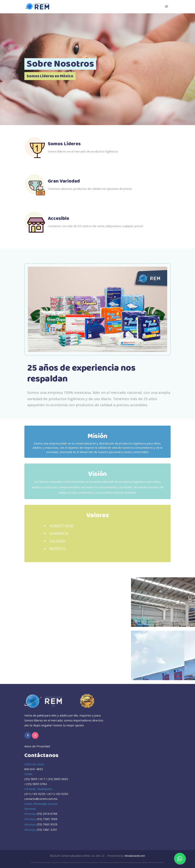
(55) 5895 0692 (58, 779)
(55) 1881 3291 (47, 830)
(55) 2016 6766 (47, 814)
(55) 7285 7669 (47, 819)
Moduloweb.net (135, 856)
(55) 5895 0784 (37, 784)
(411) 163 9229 (35, 794)
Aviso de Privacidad (37, 746)
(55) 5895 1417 (35, 779)
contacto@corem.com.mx (41, 799)
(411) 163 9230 (58, 794)
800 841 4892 (34, 769)
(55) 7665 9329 (47, 824)
